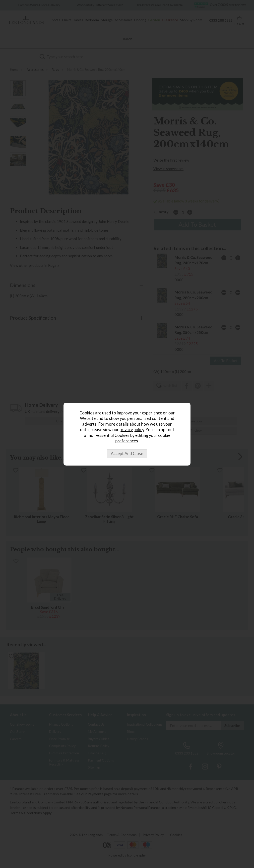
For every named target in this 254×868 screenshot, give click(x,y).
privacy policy (132, 430)
